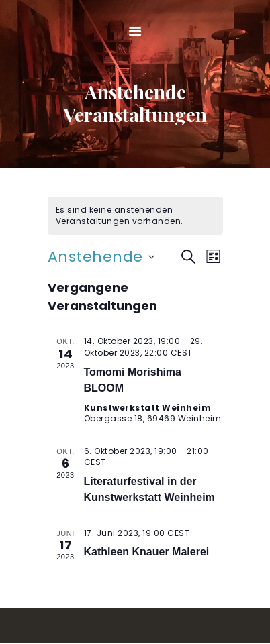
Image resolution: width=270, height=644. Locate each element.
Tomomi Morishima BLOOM (133, 380)
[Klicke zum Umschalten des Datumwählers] (101, 257)
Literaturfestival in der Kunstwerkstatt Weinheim (149, 489)
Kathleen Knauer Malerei (147, 552)
